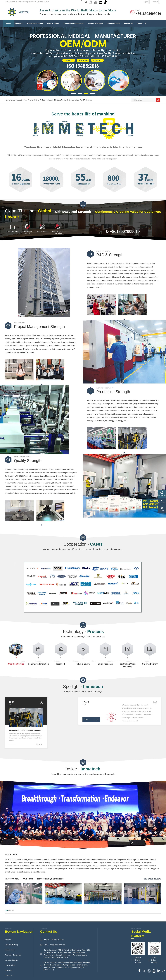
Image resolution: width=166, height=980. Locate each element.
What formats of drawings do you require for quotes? (139, 717)
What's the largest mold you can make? (135, 707)
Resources (128, 23)
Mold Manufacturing (35, 23)
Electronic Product (60, 100)
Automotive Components (74, 23)
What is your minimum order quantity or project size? (140, 714)
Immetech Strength (96, 23)
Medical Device (53, 23)
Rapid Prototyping (86, 100)
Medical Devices (34, 100)
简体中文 (155, 2)
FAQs (86, 719)
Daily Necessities (73, 100)
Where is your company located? (133, 720)
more (157, 879)
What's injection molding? (131, 704)
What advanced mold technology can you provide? (139, 710)
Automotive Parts (21, 100)
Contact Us (141, 23)
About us (19, 23)
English (146, 2)
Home (8, 23)
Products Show (114, 23)
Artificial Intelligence (47, 100)
